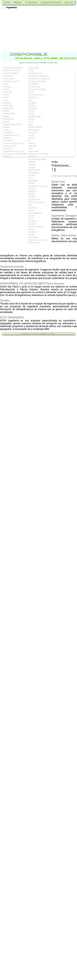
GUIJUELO (32, 132)
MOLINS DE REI (34, 200)
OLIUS (31, 219)
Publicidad (43, 334)
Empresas (31, 2)
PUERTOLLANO (34, 243)
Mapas (18, 2)
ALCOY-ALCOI (9, 79)
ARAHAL (7, 89)
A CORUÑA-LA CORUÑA (13, 68)
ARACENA (7, 87)
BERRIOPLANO (9, 114)
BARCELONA (8, 108)
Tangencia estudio (12, 267)
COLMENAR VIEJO (35, 73)
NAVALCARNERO (35, 213)
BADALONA (8, 106)
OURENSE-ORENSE (36, 227)
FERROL (31, 111)
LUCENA (31, 176)
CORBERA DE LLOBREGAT (38, 76)
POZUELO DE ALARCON (38, 240)
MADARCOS (33, 181)
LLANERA (32, 167)
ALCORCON (8, 76)
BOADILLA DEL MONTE (12, 124)
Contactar (52, 334)
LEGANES (32, 165)
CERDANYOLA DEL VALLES (14, 151)
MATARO (32, 197)
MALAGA (32, 189)
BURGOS (7, 127)
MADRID (31, 184)
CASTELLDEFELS (10, 146)
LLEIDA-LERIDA (34, 170)
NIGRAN (31, 216)
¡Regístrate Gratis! (51, 2)
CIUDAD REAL (34, 68)
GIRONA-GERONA (35, 127)
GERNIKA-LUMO (35, 116)
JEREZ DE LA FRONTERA (38, 154)
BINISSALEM (8, 119)
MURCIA (31, 210)
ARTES (6, 98)
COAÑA (31, 71)
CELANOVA (8, 149)
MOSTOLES (33, 208)
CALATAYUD (8, 132)
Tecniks (5, 300)
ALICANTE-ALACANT (12, 81)
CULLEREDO (33, 84)
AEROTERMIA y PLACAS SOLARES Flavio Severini (32, 284)
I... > (4, 7)
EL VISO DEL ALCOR (36, 95)
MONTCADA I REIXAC (37, 202)
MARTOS (32, 194)
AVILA (6, 100)
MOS (30, 205)
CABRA (6, 130)
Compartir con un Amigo (30, 334)
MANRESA (32, 192)
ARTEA (6, 95)
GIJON (31, 122)
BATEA (6, 111)
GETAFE (31, 119)
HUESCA (32, 138)
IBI (29, 141)
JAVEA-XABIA (33, 151)
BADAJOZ (7, 103)
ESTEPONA (33, 108)
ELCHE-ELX (33, 98)
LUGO (30, 178)
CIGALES (7, 157)
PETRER (31, 235)
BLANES (7, 122)
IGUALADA (32, 146)
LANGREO (32, 157)
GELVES (31, 114)
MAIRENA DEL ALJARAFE (38, 186)
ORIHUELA (32, 224)
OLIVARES (32, 221)
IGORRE (31, 143)
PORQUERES (33, 237)
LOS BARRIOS (34, 173)
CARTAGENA (8, 141)
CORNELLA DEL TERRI (37, 81)
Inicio (7, 2)
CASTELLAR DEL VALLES (13, 143)
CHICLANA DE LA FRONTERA (15, 154)
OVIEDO (31, 229)
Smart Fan (58, 182)
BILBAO (6, 116)
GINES (31, 124)
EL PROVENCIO (34, 87)
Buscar (69, 2)
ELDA (30, 100)
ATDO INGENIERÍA (12, 317)
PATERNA (32, 232)
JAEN (30, 149)
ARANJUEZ (8, 92)
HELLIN (31, 135)
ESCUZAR (32, 106)
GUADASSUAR (34, 130)
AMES (6, 84)
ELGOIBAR (32, 103)
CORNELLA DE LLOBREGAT (39, 79)
